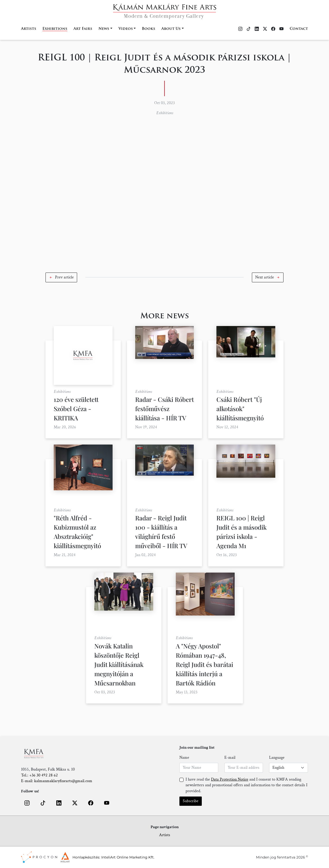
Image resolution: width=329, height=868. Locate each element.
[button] (61, 277)
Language (277, 758)
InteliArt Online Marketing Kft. (128, 857)
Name (184, 758)
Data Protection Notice (230, 779)
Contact (299, 29)
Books (149, 29)
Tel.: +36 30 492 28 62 (39, 775)
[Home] (165, 10)
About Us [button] (171, 29)
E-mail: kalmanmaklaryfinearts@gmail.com (57, 781)
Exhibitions (55, 29)
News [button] (104, 29)
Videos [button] (126, 29)
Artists (29, 29)
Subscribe (191, 801)
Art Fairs (83, 29)
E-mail (230, 758)
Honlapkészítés (86, 857)
